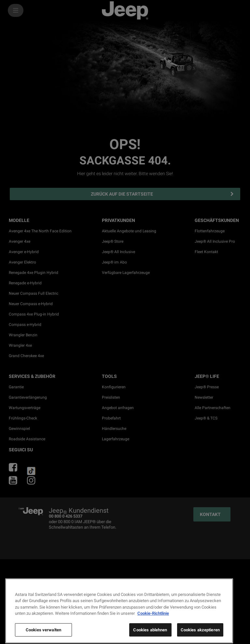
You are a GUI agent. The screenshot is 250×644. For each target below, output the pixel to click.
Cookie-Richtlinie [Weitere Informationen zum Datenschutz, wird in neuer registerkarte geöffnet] (153, 627)
